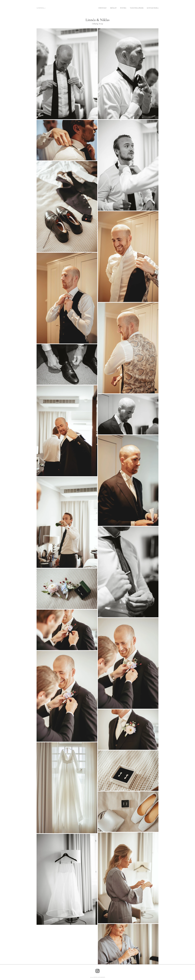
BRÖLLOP (113, 8)
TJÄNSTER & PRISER (137, 8)
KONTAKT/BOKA (153, 8)
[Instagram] (97, 971)
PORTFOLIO (102, 8)
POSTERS (123, 8)
